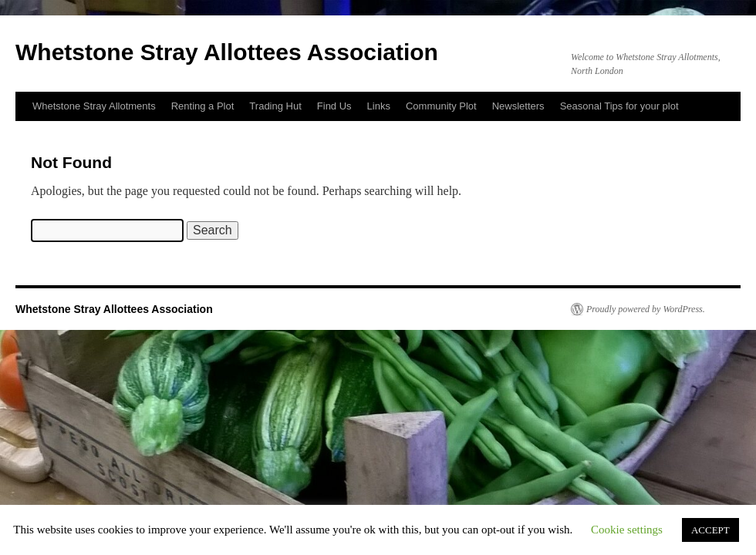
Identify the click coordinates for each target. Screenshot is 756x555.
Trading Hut (275, 106)
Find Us (334, 106)
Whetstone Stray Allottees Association (227, 52)
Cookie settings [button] (627, 530)
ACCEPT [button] (710, 530)
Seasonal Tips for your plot (619, 106)
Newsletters (518, 106)
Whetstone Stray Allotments (94, 106)
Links (379, 106)
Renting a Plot (203, 106)
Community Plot (441, 106)
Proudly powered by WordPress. (646, 309)
